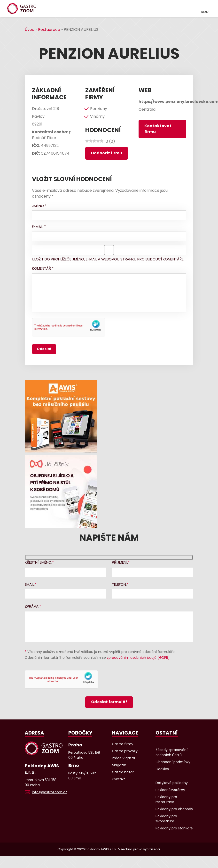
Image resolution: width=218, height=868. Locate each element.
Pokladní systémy (170, 790)
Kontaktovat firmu (158, 129)
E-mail (39, 227)
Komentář (43, 268)
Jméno (39, 206)
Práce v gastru (124, 758)
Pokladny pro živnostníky (166, 819)
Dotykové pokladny (172, 783)
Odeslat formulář (109, 702)
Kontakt (118, 779)
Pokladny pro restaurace (166, 799)
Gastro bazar (123, 772)
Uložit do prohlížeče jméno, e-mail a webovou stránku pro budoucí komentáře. (108, 259)
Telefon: (119, 584)
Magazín (119, 765)
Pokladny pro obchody (174, 809)
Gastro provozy (125, 751)
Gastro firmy (123, 744)
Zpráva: (32, 606)
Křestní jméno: (38, 562)
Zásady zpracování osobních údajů (171, 752)
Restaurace (49, 29)
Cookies (162, 769)
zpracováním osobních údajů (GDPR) (138, 658)
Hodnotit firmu (107, 153)
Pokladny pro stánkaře (174, 828)
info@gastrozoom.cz (50, 792)
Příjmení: (120, 562)
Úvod (30, 29)
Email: (30, 584)
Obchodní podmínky (173, 762)
